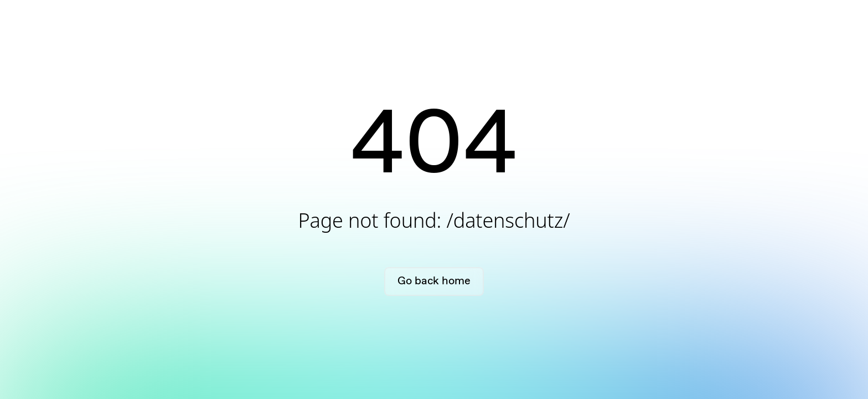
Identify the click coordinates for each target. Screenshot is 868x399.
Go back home (434, 281)
